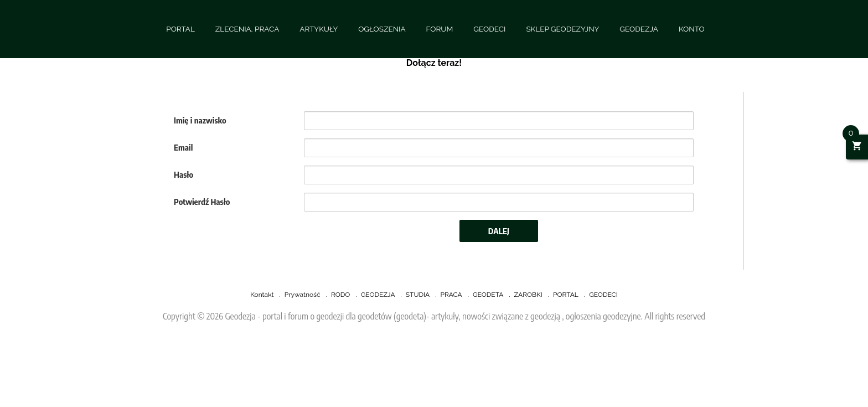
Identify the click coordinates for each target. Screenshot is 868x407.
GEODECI (489, 29)
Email (183, 147)
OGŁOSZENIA (382, 29)
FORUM (440, 29)
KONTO (692, 29)
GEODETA (488, 295)
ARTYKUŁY (319, 29)
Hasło (184, 174)
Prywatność (303, 295)
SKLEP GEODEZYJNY (562, 29)
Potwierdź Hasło (202, 202)
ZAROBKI (528, 295)
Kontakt (262, 295)
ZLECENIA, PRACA (247, 29)
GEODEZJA (639, 29)
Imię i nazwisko (200, 120)
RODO (340, 295)
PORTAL (180, 29)
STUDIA (418, 295)
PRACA (451, 295)
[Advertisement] (332, 377)
